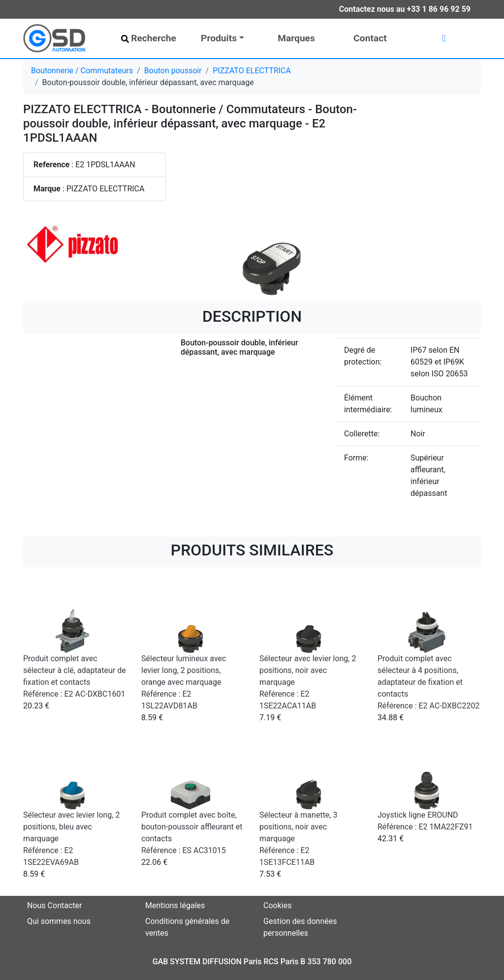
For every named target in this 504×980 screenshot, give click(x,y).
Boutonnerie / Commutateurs (82, 71)
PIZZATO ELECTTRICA (252, 71)
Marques (296, 38)
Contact (370, 38)
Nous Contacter (54, 905)
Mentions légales (175, 905)
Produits (219, 38)
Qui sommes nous (59, 921)
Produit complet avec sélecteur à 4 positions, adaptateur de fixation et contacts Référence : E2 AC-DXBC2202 (428, 682)
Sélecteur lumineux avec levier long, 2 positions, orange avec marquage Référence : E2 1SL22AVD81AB (184, 682)
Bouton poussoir (173, 71)
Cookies (277, 905)
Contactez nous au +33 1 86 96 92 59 (405, 9)
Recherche (149, 38)
